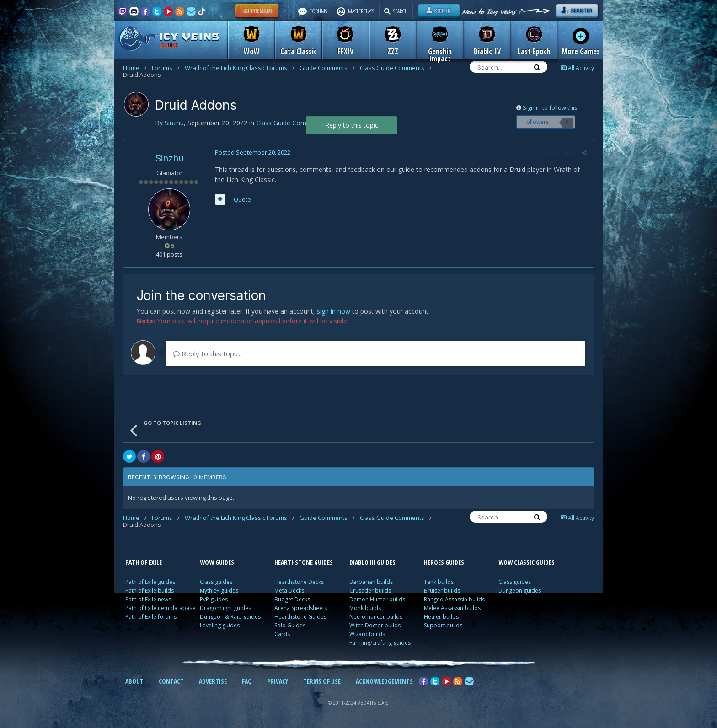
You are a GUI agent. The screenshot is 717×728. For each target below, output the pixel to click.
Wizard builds (367, 634)
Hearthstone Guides (300, 617)
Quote (242, 199)
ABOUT (134, 681)
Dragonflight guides (225, 608)
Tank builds (439, 582)
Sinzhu (169, 158)
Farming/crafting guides (380, 643)
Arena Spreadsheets (301, 608)
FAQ (247, 681)
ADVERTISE (213, 681)
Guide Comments (327, 68)
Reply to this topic (352, 125)
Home (135, 68)
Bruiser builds (442, 591)
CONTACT (171, 681)
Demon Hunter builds (377, 599)
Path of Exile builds (150, 591)
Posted (253, 152)
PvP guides (214, 599)
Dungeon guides (520, 591)
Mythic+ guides (219, 591)
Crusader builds (370, 591)
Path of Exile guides (150, 582)
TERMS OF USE (322, 681)
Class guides (216, 582)
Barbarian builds (371, 582)
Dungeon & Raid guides (230, 617)
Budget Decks (292, 599)
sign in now (334, 311)
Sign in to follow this (550, 107)
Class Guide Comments (396, 68)
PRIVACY (278, 681)
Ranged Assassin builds (454, 599)
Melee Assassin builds (452, 608)
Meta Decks (289, 591)
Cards (282, 634)
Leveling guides (220, 625)
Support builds (443, 625)
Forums (166, 68)
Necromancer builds (376, 617)
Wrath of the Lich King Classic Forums (240, 68)
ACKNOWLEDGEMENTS (384, 681)
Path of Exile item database (160, 608)
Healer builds (441, 617)
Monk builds (365, 608)
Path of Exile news (148, 599)
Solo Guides (290, 625)
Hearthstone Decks (299, 582)
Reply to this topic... (208, 353)
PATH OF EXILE (144, 562)
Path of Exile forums (151, 617)
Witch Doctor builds (375, 625)
